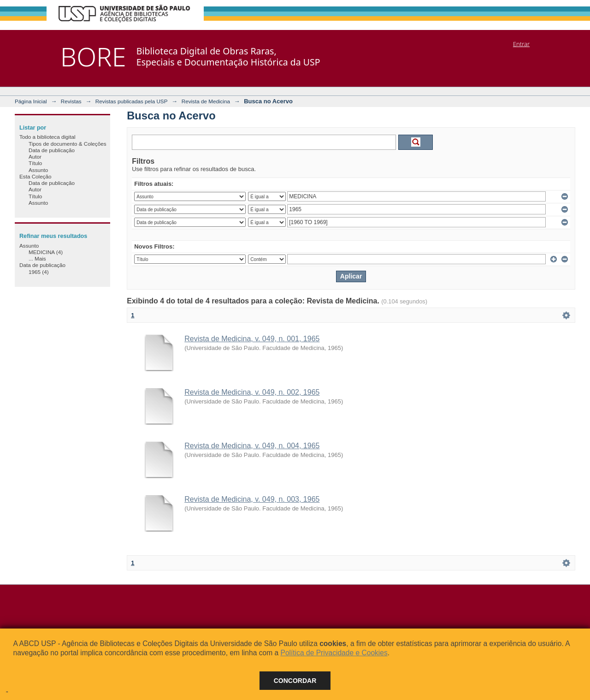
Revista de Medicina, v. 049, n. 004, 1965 (252, 446)
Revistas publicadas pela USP (132, 101)
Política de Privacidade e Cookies (334, 653)
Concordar (295, 681)
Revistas (71, 101)
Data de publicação (52, 150)
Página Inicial (31, 101)
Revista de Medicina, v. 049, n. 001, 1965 (252, 339)
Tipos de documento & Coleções (67, 144)
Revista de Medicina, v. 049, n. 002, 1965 (252, 392)
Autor (35, 157)
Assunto (38, 170)
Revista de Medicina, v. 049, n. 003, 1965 (252, 499)
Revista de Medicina (206, 101)
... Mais (37, 258)
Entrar (521, 44)
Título (35, 163)
